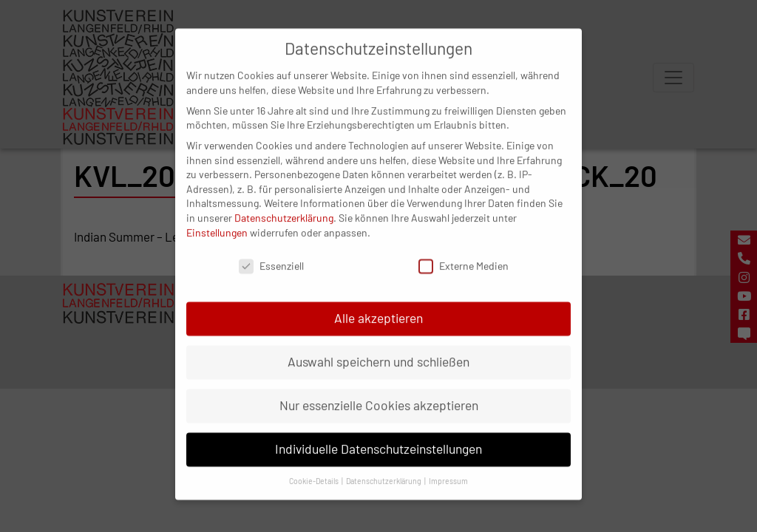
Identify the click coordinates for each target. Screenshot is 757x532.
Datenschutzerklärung (284, 207)
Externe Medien (464, 255)
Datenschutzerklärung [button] (384, 470)
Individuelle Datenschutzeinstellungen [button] (378, 437)
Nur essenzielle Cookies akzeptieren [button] (379, 394)
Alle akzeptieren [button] (378, 307)
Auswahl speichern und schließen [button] (378, 350)
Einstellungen (217, 221)
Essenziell (271, 255)
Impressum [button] (448, 470)
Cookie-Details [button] (315, 470)
